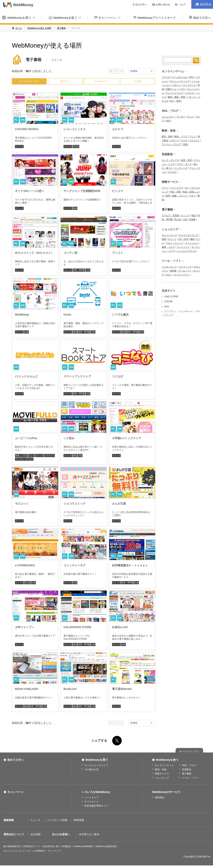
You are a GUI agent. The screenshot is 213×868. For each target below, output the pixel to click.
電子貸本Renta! (122, 689)
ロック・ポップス (170, 160)
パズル (182, 89)
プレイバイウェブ (174, 93)
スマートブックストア (77, 376)
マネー (193, 196)
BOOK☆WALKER (27, 689)
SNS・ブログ (170, 111)
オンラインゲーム (173, 71)
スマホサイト (101, 81)
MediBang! (22, 315)
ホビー (169, 275)
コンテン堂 (70, 253)
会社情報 (35, 834)
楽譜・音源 (186, 160)
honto (67, 315)
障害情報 (79, 820)
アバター (181, 117)
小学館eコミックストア (127, 438)
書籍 (192, 239)
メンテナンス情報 (57, 820)
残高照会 (160, 798)
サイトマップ (54, 851)
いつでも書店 (120, 315)
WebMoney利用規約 (84, 846)
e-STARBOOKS (25, 565)
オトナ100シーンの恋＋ (30, 191)
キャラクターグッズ (188, 235)
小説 (88, 270)
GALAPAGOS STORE (77, 627)
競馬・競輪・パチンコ (177, 196)
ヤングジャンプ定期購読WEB (82, 191)
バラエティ (50, 455)
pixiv (167, 306)
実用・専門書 (79, 270)
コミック (19, 146)
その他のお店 (92, 769)
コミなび (118, 376)
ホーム (19, 28)
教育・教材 (167, 136)
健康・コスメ (168, 247)
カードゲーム (189, 85)
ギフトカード (92, 802)
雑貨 (164, 239)
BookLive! (70, 689)
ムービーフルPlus (26, 438)
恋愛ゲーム (171, 89)
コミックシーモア (75, 565)
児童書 (192, 219)
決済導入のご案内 (89, 834)
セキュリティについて (14, 851)
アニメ (31, 455)
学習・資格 (175, 192)
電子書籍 (61, 28)
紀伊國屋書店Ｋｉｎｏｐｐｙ (130, 565)
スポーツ (177, 85)
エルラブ (118, 129)
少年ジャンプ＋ (25, 627)
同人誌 (76, 146)
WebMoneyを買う (19, 18)
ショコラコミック (75, 504)
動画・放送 (169, 131)
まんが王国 (119, 504)
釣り (172, 101)
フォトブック (183, 247)
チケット (172, 239)
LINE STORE (171, 297)
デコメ (190, 117)
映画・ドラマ (21, 455)
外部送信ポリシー (32, 846)
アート (165, 188)
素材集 (173, 271)
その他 (137, 81)
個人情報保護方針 (12, 846)
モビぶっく (22, 504)
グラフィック (185, 267)
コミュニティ (168, 117)
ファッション (192, 243)
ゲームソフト (185, 271)
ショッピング (170, 229)
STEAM (168, 302)
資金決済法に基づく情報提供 (57, 846)
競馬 (178, 101)
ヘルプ (182, 5)
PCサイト (65, 81)
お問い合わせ (163, 5)
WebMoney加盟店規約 (106, 846)
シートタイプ (92, 798)
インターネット (169, 267)
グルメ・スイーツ (174, 243)
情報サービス (170, 182)
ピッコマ (118, 191)
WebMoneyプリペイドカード (157, 18)
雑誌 (75, 208)
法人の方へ (141, 5)
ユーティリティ (182, 275)
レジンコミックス (75, 129)
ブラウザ (166, 77)
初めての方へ (16, 760)
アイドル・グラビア (24, 459)
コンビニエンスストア (96, 765)
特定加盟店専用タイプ (96, 806)
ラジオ (184, 140)
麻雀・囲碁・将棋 (177, 97)
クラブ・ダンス (184, 164)
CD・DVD (183, 239)
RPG (192, 77)
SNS (168, 121)
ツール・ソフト (171, 261)
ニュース (35, 820)
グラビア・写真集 (170, 215)
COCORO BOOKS (27, 129)
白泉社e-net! (120, 627)
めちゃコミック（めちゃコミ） (34, 253)
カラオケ (172, 172)
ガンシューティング (180, 81)
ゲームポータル (180, 77)
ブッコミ (118, 253)
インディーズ (181, 168)
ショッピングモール (186, 251)
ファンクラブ (177, 188)
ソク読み (69, 438)
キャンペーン (107, 18)
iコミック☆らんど (26, 376)
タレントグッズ (169, 235)
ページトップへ (191, 752)
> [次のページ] (122, 71)
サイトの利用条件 (36, 851)
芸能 (185, 144)
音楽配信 (167, 154)
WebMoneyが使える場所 (39, 28)
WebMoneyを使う (65, 18)
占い (187, 188)
